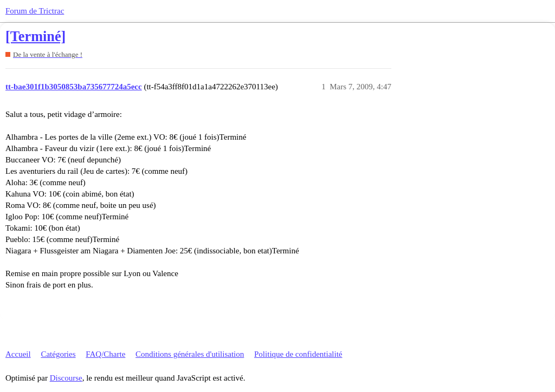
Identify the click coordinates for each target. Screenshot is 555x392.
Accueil (18, 354)
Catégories (58, 354)
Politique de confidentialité (298, 354)
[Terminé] (36, 37)
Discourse (66, 378)
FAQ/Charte (105, 354)
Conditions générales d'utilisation (190, 354)
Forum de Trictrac (35, 11)
